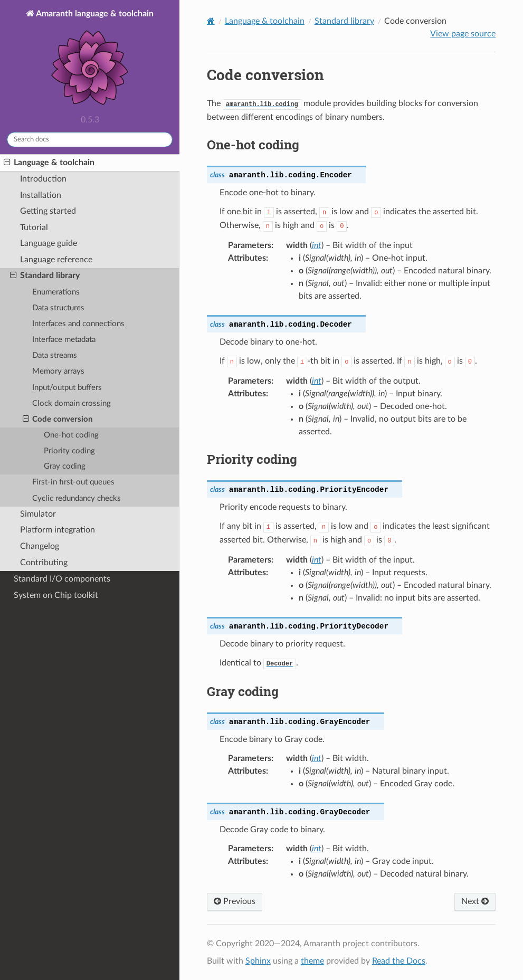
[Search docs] (90, 140)
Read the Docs (399, 961)
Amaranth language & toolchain (94, 60)
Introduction (43, 179)
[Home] (211, 21)
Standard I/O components (62, 579)
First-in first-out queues (73, 482)
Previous (235, 901)
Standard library (45, 276)
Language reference (56, 260)
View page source (463, 34)
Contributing (44, 563)
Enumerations (56, 292)
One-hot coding (71, 435)
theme (312, 961)
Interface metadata (64, 340)
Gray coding (65, 466)
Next (475, 901)
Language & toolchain (49, 163)
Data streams (55, 355)
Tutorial (34, 228)
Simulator (38, 514)
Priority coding (69, 451)
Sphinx (258, 961)
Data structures (58, 308)
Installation (41, 196)
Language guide (49, 244)
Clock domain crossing (72, 403)
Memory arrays (58, 371)
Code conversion (58, 420)
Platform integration (58, 530)
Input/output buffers (67, 388)
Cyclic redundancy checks (77, 498)
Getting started (48, 211)
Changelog (40, 546)
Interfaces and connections (78, 324)
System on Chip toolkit (56, 595)
